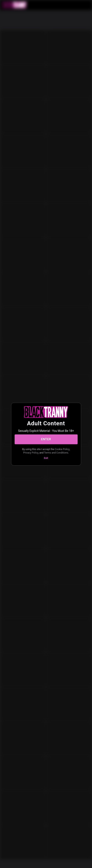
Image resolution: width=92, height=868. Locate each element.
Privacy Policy (31, 453)
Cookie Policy (62, 449)
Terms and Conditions (56, 453)
